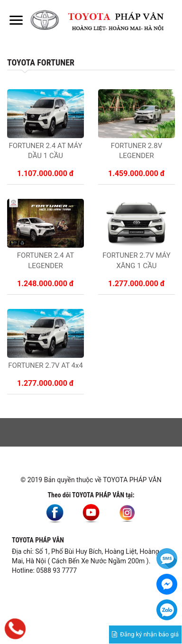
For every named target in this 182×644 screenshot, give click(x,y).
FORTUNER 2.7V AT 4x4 (45, 365)
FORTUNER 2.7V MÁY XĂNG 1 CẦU (136, 260)
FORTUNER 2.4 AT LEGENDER (45, 260)
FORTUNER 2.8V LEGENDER (137, 151)
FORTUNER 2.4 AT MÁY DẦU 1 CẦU (45, 151)
